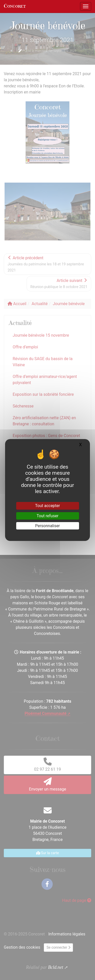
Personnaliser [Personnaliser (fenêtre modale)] (48, 526)
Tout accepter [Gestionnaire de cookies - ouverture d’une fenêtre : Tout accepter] (48, 506)
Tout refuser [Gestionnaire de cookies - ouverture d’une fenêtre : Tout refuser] (47, 516)
